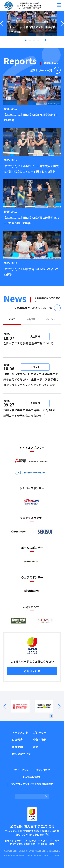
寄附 (36, 747)
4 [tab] (38, 40)
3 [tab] (34, 40)
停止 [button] (46, 40)
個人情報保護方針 (32, 777)
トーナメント (20, 732)
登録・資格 (40, 740)
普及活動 (17, 747)
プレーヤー (40, 732)
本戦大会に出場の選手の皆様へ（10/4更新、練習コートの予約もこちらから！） (31, 415)
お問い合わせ (32, 671)
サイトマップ (22, 770)
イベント (51, 319)
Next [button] (62, 28)
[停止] (51, 716)
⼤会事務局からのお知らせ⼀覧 (33, 308)
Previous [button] (2, 28)
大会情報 (31, 319)
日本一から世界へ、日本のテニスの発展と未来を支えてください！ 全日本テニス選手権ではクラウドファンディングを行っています (31, 379)
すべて (12, 319)
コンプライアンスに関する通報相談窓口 (32, 784)
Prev (7, 706)
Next (57, 706)
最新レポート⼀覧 (41, 70)
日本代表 (17, 740)
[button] (59, 5)
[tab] (12, 320)
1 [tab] (26, 40)
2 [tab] (30, 40)
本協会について (22, 754)
